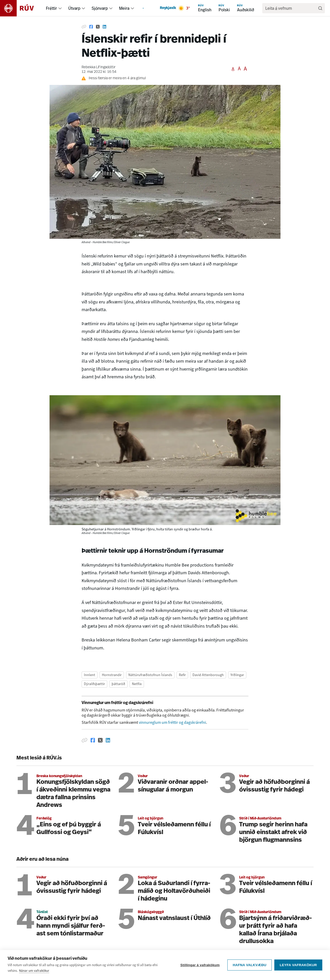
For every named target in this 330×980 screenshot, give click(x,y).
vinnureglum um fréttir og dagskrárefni (172, 722)
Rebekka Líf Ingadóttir (99, 67)
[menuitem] (60, 8)
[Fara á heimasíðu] (21, 8)
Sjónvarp (100, 8)
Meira (124, 8)
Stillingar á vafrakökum (200, 968)
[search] (291, 8)
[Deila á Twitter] (98, 27)
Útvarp (74, 8)
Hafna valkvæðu (250, 968)
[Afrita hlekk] (84, 27)
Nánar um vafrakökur (34, 974)
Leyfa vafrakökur (298, 968)
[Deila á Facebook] (91, 27)
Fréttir (51, 8)
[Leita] (320, 8)
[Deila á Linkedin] (104, 27)
